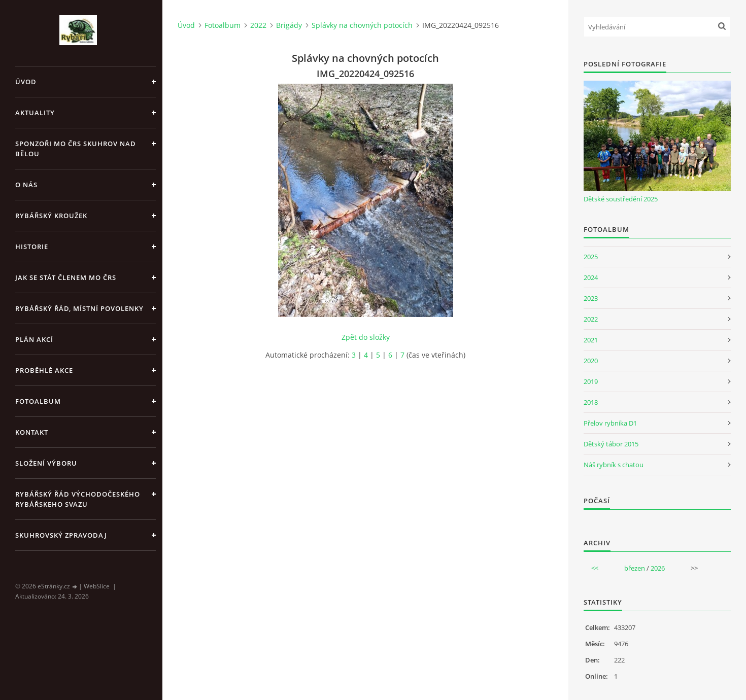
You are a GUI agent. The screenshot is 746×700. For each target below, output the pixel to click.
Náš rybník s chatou (614, 465)
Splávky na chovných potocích (362, 25)
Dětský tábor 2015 (611, 444)
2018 (591, 402)
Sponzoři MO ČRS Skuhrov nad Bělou (76, 149)
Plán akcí (34, 339)
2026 (658, 568)
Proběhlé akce (44, 370)
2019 (591, 381)
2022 (258, 25)
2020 (591, 361)
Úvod (26, 82)
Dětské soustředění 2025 (621, 199)
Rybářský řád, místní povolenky (79, 308)
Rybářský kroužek (51, 216)
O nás (26, 185)
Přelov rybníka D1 (610, 423)
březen (635, 568)
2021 (591, 340)
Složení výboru (46, 463)
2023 (591, 298)
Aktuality (35, 113)
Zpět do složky (366, 337)
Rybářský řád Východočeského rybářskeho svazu (78, 499)
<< (595, 568)
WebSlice (97, 586)
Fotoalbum (38, 401)
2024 (591, 277)
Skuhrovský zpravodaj (61, 535)
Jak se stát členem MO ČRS (66, 277)
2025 (591, 257)
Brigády (289, 25)
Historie (32, 247)
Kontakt (32, 432)
